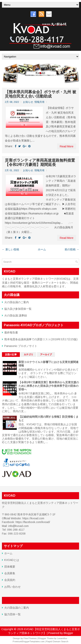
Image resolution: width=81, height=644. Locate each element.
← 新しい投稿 (11, 249)
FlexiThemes (30, 638)
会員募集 (10, 573)
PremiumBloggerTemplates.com (29, 641)
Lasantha (62, 638)
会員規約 (10, 580)
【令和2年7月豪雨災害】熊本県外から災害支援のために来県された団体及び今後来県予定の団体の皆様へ (49, 386)
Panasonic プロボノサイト (21, 346)
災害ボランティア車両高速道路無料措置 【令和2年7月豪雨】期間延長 (40, 162)
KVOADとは (12, 560)
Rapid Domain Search (57, 641)
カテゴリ (28, 355)
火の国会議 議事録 (16, 315)
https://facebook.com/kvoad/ (33, 522)
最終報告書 (11, 332)
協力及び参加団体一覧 (18, 309)
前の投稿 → (72, 249)
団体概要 (10, 567)
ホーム (42, 249)
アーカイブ (46, 355)
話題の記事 (11, 355)
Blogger (68, 633)
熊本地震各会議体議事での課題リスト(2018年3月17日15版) (41, 339)
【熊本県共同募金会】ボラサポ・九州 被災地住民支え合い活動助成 (40, 94)
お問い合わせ (12, 587)
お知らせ (28, 102)
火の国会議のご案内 (17, 302)
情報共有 (40, 102)
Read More (67, 146)
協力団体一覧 (12, 614)
